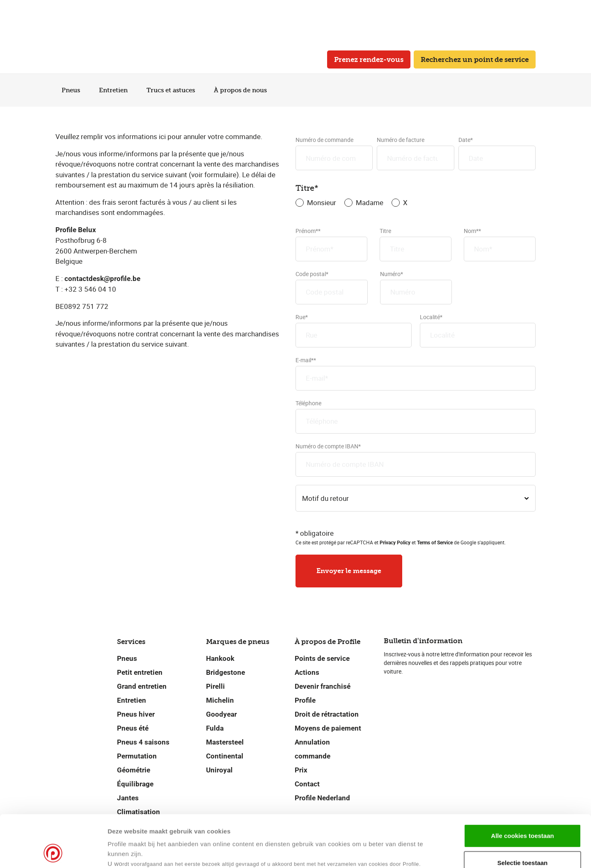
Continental (225, 756)
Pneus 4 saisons (143, 742)
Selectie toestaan (523, 814)
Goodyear (221, 714)
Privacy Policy (395, 543)
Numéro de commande (334, 153)
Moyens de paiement (328, 728)
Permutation (137, 756)
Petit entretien (140, 672)
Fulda (215, 728)
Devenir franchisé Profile (323, 693)
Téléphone (416, 416)
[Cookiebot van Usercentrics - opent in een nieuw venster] (53, 852)
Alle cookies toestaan (522, 787)
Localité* (478, 330)
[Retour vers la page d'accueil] (78, 60)
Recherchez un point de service (475, 59)
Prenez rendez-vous (369, 59)
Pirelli (215, 686)
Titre (416, 244)
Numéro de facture (415, 153)
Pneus (74, 90)
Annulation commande (313, 749)
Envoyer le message (349, 571)
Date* (497, 153)
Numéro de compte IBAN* (416, 459)
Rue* (354, 330)
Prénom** (331, 244)
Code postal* (332, 287)
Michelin (220, 700)
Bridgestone (226, 672)
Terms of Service (435, 543)
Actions (307, 672)
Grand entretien (142, 686)
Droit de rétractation (327, 714)
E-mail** (416, 373)
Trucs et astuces (174, 90)
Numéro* (416, 287)
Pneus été (133, 728)
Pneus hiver (136, 714)
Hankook (220, 658)
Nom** (500, 244)
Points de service (322, 658)
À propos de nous (244, 90)
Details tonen (397, 852)
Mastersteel (225, 742)
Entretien (117, 90)
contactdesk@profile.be (102, 279)
